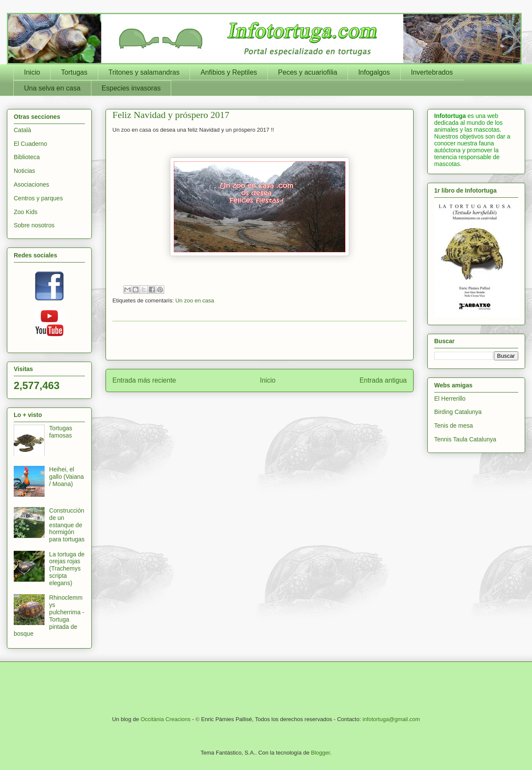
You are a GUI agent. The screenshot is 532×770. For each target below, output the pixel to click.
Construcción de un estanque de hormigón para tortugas (67, 525)
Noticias (24, 171)
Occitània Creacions (166, 719)
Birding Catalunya (458, 412)
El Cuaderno (30, 144)
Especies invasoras (131, 88)
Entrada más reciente (144, 380)
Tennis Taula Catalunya (465, 439)
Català (22, 130)
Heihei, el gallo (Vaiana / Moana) (67, 477)
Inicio (32, 72)
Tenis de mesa (453, 426)
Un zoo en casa (195, 300)
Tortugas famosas (61, 432)
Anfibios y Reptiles (229, 72)
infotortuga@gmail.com (391, 719)
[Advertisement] (260, 341)
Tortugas (74, 72)
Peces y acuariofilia (308, 72)
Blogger (320, 753)
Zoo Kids (26, 212)
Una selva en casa (52, 88)
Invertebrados (432, 72)
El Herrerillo (450, 399)
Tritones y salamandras (144, 72)
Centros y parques (38, 198)
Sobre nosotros (34, 225)
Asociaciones (32, 184)
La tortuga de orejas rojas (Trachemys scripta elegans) (67, 569)
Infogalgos (374, 72)
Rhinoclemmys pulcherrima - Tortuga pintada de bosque (49, 616)
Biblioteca (27, 157)
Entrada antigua (383, 380)
